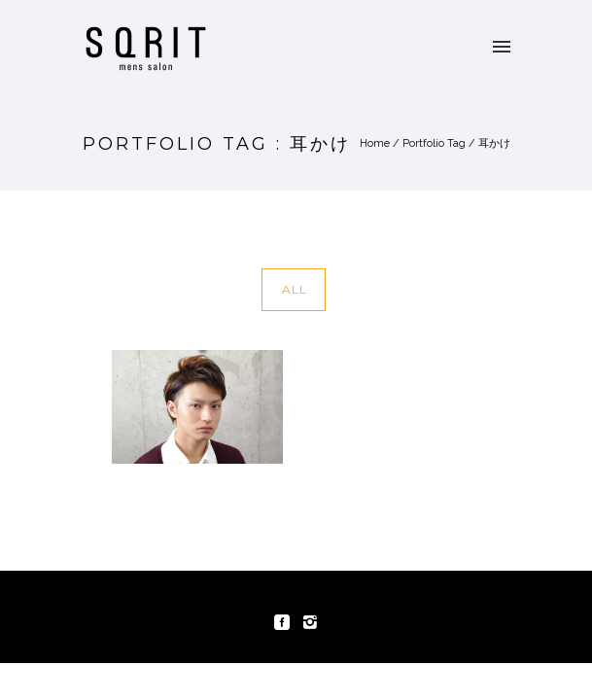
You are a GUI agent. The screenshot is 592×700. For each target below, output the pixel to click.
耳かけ (494, 143)
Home (375, 143)
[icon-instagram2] (310, 623)
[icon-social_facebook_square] (287, 623)
